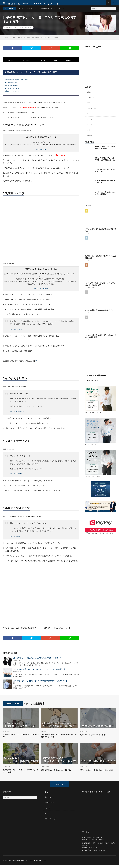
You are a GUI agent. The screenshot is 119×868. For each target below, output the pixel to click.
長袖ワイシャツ (50, 800)
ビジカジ (54, 10)
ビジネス (90, 121)
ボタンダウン (31, 10)
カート (55, 62)
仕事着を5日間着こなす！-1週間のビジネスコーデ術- (21, 738)
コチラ (38, 363)
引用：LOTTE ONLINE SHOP (41, 290)
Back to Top (60, 788)
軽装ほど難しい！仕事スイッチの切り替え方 (59, 774)
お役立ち (29, 29)
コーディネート (19, 29)
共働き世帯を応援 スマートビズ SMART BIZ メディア (32, 863)
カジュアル (91, 99)
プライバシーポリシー (52, 822)
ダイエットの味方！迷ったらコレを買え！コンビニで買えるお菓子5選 (39, 671)
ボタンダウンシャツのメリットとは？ (96, 736)
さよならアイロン (91, 446)
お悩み (89, 94)
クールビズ (21, 10)
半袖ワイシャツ (50, 806)
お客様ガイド (69, 62)
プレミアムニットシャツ (93, 478)
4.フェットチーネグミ (13, 90)
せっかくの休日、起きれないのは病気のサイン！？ (100, 311)
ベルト (47, 816)
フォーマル (91, 126)
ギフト (89, 105)
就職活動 (90, 137)
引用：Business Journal (16, 331)
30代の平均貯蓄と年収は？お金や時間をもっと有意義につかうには (59, 738)
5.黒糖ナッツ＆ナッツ (13, 93)
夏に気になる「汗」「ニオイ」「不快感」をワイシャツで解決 (21, 774)
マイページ (43, 62)
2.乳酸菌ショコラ (11, 84)
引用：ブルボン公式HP (16, 476)
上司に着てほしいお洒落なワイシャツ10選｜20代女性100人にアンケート (40, 683)
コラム (89, 115)
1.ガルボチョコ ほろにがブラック (17, 81)
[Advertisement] (101, 359)
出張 (88, 131)
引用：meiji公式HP (41, 151)
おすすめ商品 (26, 62)
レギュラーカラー (43, 10)
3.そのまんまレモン (12, 87)
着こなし (62, 10)
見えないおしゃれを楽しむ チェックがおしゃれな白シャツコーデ (37, 660)
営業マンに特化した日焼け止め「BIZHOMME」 (93, 774)
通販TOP (11, 62)
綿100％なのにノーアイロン (94, 414)
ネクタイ (47, 811)
